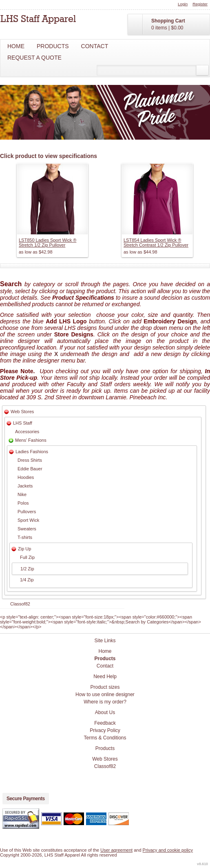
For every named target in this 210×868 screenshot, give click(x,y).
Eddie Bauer (30, 469)
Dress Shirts (30, 460)
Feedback (105, 723)
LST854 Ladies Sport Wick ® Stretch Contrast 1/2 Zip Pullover (156, 243)
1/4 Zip (27, 580)
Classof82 (20, 604)
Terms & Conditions (105, 738)
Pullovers (27, 512)
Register (200, 4)
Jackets (25, 486)
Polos (23, 503)
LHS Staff (23, 423)
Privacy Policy (105, 730)
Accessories (27, 432)
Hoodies (26, 477)
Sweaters (27, 529)
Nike (22, 494)
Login (183, 4)
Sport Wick (28, 520)
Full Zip (27, 557)
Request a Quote (34, 58)
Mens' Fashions (31, 440)
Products (53, 46)
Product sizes (105, 687)
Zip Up (24, 549)
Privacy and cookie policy (168, 850)
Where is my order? (105, 702)
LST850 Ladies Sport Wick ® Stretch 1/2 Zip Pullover (48, 243)
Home (16, 46)
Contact (95, 46)
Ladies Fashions (32, 452)
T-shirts (25, 537)
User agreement (116, 850)
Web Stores (22, 412)
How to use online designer (105, 694)
